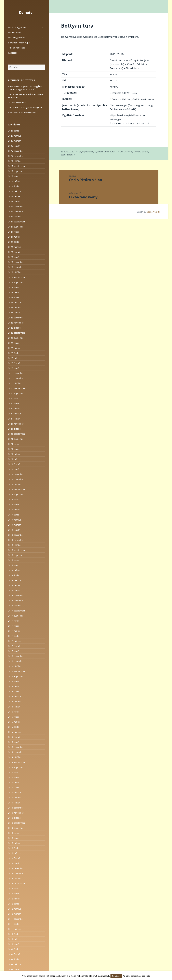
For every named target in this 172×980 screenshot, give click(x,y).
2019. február (14, 525)
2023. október (15, 272)
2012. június (14, 894)
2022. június (14, 343)
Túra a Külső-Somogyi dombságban (25, 107)
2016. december (16, 656)
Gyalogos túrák (102, 152)
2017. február (14, 646)
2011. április (14, 924)
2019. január (14, 530)
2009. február (14, 954)
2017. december (16, 596)
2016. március (15, 697)
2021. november (16, 378)
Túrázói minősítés (17, 48)
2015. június (14, 717)
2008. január (14, 969)
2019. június (14, 505)
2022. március (15, 358)
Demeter (26, 12)
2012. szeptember (17, 884)
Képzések (13, 53)
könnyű (137, 152)
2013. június (14, 838)
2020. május (14, 454)
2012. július (13, 889)
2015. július (13, 712)
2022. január (14, 368)
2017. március (15, 641)
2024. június (14, 232)
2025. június (14, 176)
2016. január (14, 707)
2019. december (16, 474)
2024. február (14, 252)
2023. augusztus (16, 282)
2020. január (14, 469)
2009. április (14, 949)
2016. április (14, 692)
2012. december (16, 868)
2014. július (13, 772)
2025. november (16, 156)
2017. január (14, 651)
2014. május (14, 782)
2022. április (14, 353)
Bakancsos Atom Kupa (19, 43)
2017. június (14, 626)
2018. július (13, 560)
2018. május (14, 570)
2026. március (15, 136)
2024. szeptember (17, 222)
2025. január (14, 201)
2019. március (15, 520)
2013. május (14, 843)
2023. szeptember (17, 277)
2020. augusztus (16, 439)
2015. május (14, 722)
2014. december (16, 747)
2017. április (14, 636)
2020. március (15, 459)
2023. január (14, 313)
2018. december (16, 535)
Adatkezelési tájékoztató (137, 976)
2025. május (14, 181)
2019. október (15, 484)
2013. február (14, 858)
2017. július (13, 621)
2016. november (16, 661)
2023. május (14, 292)
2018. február (14, 585)
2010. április (14, 934)
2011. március (15, 929)
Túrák (113, 152)
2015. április (14, 727)
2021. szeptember (17, 388)
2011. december (16, 919)
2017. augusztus (16, 616)
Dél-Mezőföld (15, 33)
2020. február (14, 464)
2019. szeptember (17, 489)
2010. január (14, 944)
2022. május (14, 348)
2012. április (14, 904)
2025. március (15, 191)
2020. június (14, 449)
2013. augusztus (16, 828)
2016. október (15, 666)
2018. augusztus (16, 555)
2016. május (14, 686)
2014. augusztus (16, 767)
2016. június (14, 681)
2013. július (13, 833)
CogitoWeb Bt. (153, 212)
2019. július (13, 500)
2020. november (16, 424)
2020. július (13, 444)
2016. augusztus (16, 676)
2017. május (14, 631)
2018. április (14, 575)
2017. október (15, 606)
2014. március (15, 793)
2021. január (14, 419)
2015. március (15, 732)
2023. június (14, 287)
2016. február (14, 702)
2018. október (15, 545)
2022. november (16, 323)
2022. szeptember (17, 333)
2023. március (15, 302)
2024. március (15, 247)
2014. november (16, 752)
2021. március (15, 414)
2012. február (14, 914)
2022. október (15, 328)
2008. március (15, 964)
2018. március (15, 580)
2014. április (14, 788)
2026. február (14, 141)
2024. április (14, 242)
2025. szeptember (17, 166)
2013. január (14, 863)
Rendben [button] (116, 976)
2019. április (14, 515)
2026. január (14, 146)
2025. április (14, 186)
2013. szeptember (17, 823)
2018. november (16, 540)
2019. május (14, 510)
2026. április (14, 131)
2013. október (15, 818)
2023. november (16, 267)
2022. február (14, 363)
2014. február (14, 798)
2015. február (14, 737)
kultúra (145, 152)
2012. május (14, 899)
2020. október (15, 429)
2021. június (14, 404)
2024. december (16, 206)
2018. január (14, 590)
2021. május (14, 409)
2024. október (15, 217)
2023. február (14, 308)
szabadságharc (68, 155)
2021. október (15, 383)
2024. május (14, 237)
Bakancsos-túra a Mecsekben (22, 113)
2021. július (13, 398)
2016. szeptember (17, 671)
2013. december (16, 808)
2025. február (14, 196)
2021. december (16, 373)
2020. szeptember (17, 434)
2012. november (16, 873)
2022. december (16, 318)
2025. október (15, 161)
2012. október (15, 878)
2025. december (16, 151)
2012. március (15, 909)
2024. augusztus (16, 227)
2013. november (16, 813)
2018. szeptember (17, 550)
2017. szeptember (17, 611)
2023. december (16, 262)
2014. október (15, 757)
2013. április (14, 848)
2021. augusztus (16, 393)
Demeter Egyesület (17, 27)
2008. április (14, 959)
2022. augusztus (16, 338)
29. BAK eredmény (17, 102)
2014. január (14, 803)
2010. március (15, 939)
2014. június (14, 777)
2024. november (16, 212)
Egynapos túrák (86, 152)
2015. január (14, 742)
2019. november (16, 479)
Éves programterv (17, 38)
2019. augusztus (16, 494)
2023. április (14, 297)
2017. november (16, 601)
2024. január (14, 257)
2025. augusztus (16, 171)
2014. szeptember (17, 762)
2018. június (14, 565)
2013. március (15, 853)
